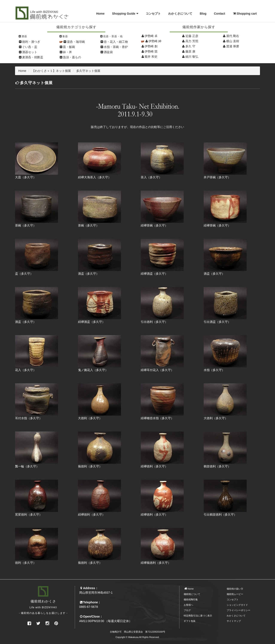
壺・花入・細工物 (116, 42)
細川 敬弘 (192, 57)
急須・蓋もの (72, 57)
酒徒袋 (108, 52)
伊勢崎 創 (151, 46)
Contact (220, 14)
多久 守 (190, 46)
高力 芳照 (192, 41)
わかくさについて (180, 14)
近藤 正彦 (192, 36)
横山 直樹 (233, 41)
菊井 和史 (151, 57)
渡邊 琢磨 (233, 46)
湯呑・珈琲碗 (76, 42)
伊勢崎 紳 (155, 41)
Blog (203, 14)
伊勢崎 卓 (151, 36)
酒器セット (30, 52)
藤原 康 (190, 51)
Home (100, 14)
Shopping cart (245, 14)
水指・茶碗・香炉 (116, 47)
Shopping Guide (124, 14)
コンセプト (153, 14)
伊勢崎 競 (151, 51)
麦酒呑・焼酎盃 (33, 57)
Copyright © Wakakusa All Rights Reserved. (138, 637)
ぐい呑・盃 (30, 47)
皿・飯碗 (69, 47)
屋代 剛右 (233, 36)
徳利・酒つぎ (31, 42)
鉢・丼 (67, 52)
